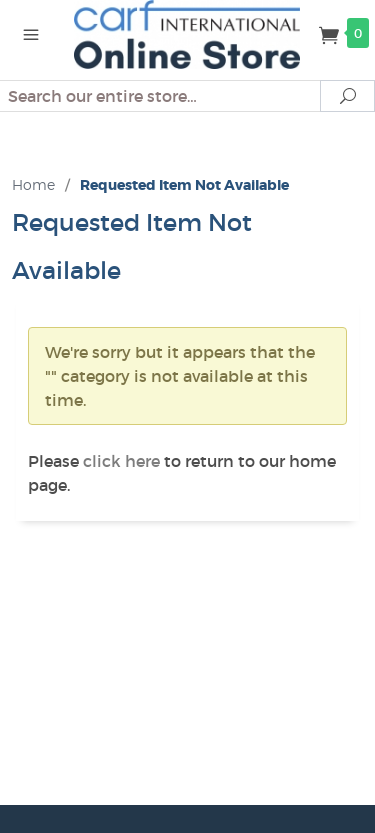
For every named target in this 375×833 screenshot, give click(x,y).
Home (33, 184)
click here (121, 461)
